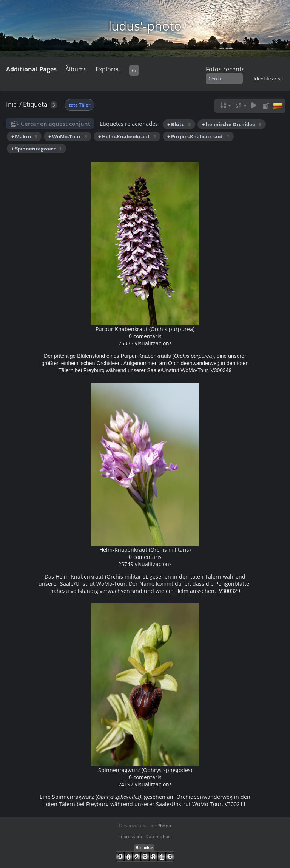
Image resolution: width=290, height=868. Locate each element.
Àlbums (76, 69)
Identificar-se (268, 79)
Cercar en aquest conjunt (56, 124)
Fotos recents (225, 69)
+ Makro (24, 136)
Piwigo (164, 825)
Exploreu (108, 69)
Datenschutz (159, 836)
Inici (12, 104)
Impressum (130, 836)
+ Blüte (179, 124)
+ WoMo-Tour (68, 136)
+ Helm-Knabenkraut (127, 136)
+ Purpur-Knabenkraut (198, 136)
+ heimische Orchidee (232, 124)
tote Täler (79, 105)
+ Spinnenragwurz (36, 149)
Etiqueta (35, 104)
